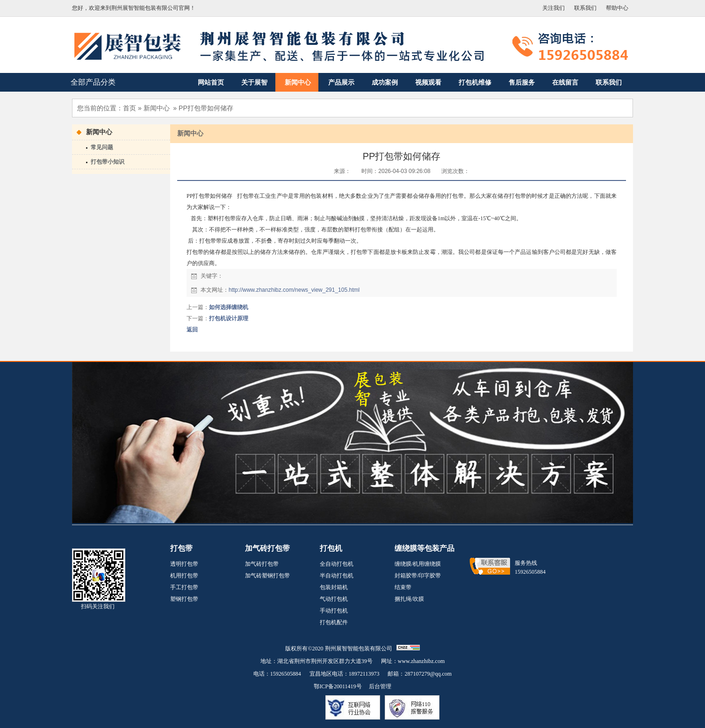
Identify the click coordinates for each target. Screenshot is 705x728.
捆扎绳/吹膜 (409, 599)
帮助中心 (617, 8)
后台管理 (380, 686)
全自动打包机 (337, 564)
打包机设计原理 (229, 318)
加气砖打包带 (262, 564)
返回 (192, 330)
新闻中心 (157, 108)
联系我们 (585, 8)
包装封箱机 (334, 587)
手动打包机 (334, 611)
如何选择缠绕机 (229, 307)
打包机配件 (334, 622)
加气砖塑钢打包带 (267, 576)
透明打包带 (184, 564)
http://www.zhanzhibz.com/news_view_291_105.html (294, 290)
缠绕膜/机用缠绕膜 (418, 564)
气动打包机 (334, 599)
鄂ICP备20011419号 (338, 686)
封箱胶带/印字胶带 (418, 576)
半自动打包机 (337, 576)
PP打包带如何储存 (206, 108)
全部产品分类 (93, 82)
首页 (129, 108)
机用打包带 (184, 576)
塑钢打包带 (184, 599)
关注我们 (554, 8)
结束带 (403, 587)
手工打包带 (184, 587)
